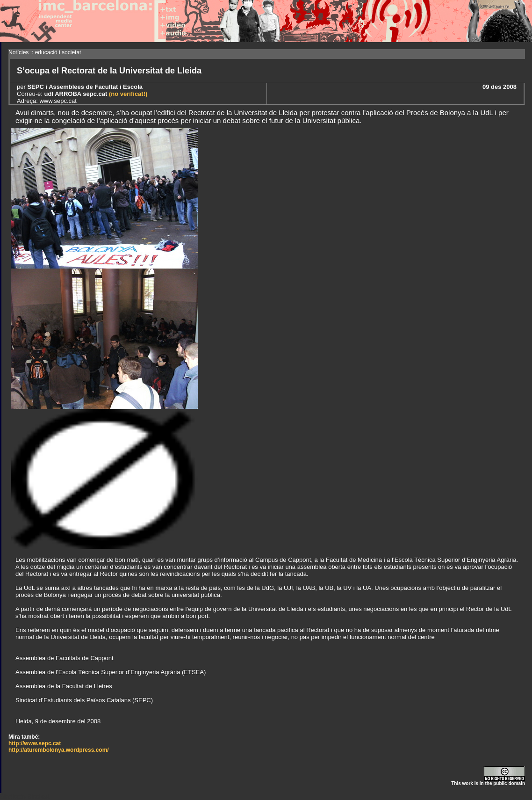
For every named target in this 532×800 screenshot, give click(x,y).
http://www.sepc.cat (35, 743)
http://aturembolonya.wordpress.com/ (59, 750)
